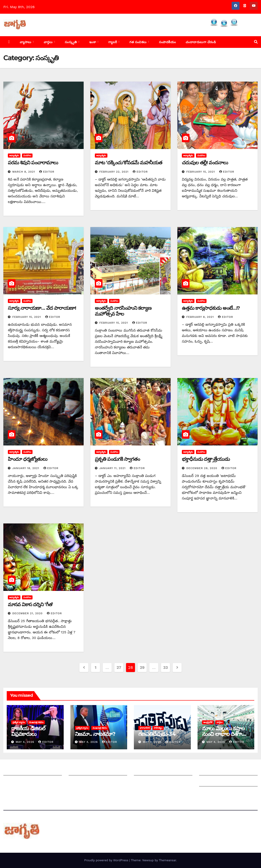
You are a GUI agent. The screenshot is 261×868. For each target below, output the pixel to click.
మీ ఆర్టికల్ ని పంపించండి (86, 771)
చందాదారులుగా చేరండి (201, 42)
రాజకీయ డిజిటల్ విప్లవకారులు (28, 731)
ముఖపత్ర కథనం (36, 722)
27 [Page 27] (119, 667)
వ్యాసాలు (26, 42)
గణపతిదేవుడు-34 (157, 734)
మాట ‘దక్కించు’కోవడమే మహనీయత (128, 163)
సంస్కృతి (71, 42)
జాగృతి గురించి (14, 771)
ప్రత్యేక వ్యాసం (19, 722)
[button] (256, 42)
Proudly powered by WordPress (107, 860)
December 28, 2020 (202, 468)
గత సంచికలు (138, 42)
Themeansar (167, 860)
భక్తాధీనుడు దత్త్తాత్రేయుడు (206, 459)
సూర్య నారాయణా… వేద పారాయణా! (42, 308)
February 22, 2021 (114, 172)
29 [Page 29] (142, 667)
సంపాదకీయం (167, 42)
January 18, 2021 (26, 468)
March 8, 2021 (24, 172)
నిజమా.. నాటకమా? (95, 734)
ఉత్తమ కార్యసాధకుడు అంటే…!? (211, 308)
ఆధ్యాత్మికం (14, 155)
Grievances (209, 782)
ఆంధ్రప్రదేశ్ (208, 722)
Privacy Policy (211, 793)
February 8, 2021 (201, 317)
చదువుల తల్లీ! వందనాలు (205, 163)
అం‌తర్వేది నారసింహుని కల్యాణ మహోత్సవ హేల (123, 311)
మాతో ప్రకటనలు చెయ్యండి (88, 782)
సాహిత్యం (158, 728)
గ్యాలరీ (113, 42)
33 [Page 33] (166, 667)
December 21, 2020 (28, 613)
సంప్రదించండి (13, 782)
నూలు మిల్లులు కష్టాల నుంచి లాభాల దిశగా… (224, 731)
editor (47, 172)
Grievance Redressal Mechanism (228, 771)
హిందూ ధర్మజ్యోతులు (28, 459)
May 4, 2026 (26, 742)
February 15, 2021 (201, 172)
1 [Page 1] (95, 667)
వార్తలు (49, 42)
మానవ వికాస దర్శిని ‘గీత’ (30, 604)
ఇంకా (93, 42)
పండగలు (27, 155)
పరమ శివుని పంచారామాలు (33, 163)
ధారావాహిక (145, 728)
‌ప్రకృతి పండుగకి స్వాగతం (117, 459)
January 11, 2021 (113, 468)
